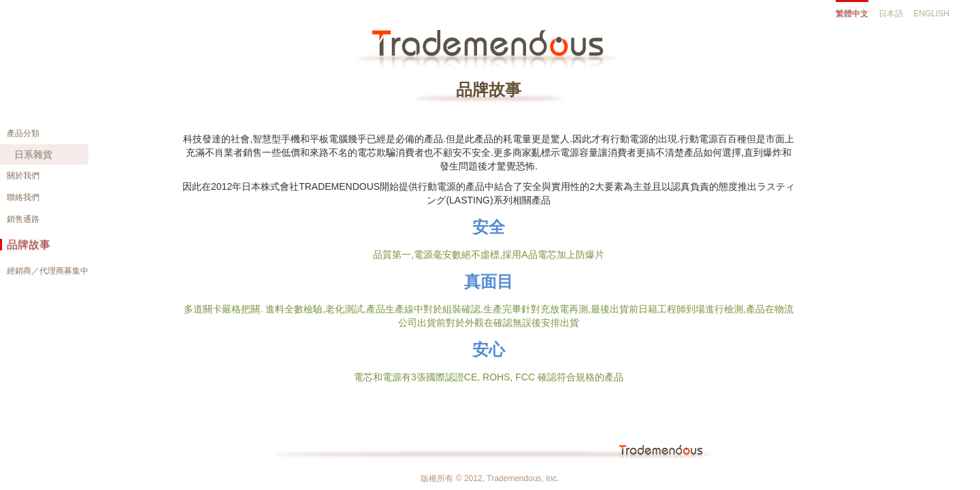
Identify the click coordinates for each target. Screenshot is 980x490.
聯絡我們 (23, 197)
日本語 (891, 14)
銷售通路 (23, 219)
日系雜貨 (33, 154)
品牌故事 (29, 245)
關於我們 (23, 176)
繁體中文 (852, 14)
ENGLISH (931, 14)
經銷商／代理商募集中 (48, 271)
